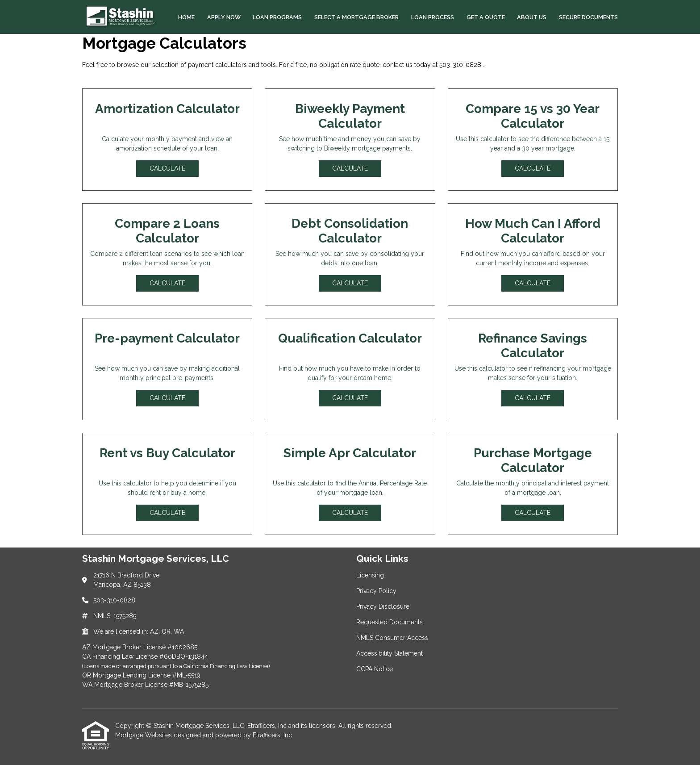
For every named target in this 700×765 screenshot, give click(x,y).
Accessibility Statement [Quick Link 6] (390, 653)
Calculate (167, 168)
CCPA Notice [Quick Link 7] (375, 669)
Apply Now (224, 17)
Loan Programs (277, 17)
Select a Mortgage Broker (356, 17)
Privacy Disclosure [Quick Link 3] (383, 606)
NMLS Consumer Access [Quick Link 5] (392, 638)
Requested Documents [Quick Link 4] (390, 622)
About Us (532, 17)
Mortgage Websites (144, 735)
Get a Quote (486, 17)
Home (186, 17)
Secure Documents (588, 17)
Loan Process (433, 17)
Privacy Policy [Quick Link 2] (376, 591)
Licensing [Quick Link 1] (370, 575)
